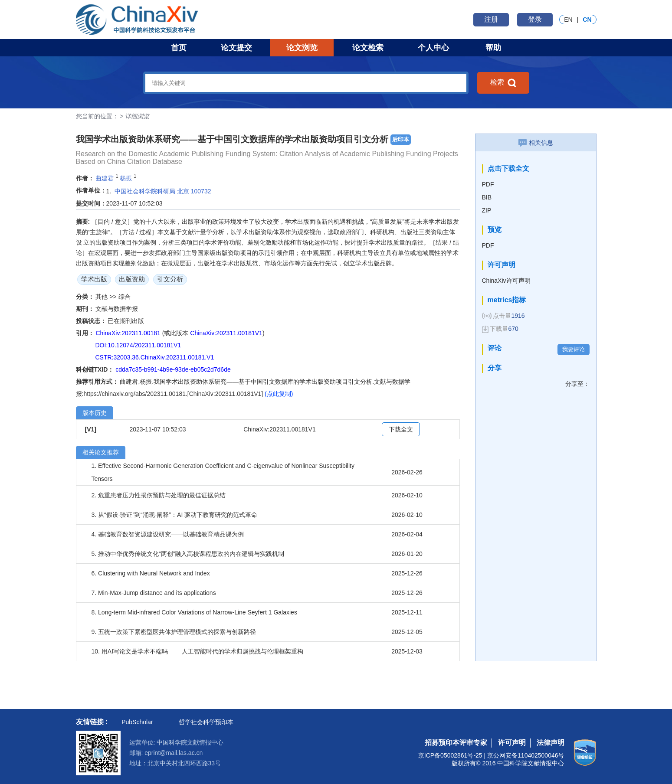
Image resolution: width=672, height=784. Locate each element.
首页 (179, 48)
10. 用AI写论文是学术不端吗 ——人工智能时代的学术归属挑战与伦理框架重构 (197, 651)
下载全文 (401, 429)
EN (568, 20)
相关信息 (536, 143)
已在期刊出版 (126, 321)
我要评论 (574, 349)
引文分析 (170, 279)
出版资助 (132, 279)
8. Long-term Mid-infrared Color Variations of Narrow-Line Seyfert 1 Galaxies (194, 612)
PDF (488, 184)
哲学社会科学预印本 (206, 722)
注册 (491, 19)
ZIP (487, 210)
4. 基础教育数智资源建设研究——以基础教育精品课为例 (168, 534)
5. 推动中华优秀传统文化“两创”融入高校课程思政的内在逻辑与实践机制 (188, 554)
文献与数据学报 (117, 309)
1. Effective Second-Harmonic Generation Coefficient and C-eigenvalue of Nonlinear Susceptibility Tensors (223, 472)
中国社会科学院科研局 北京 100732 (163, 191)
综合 (125, 297)
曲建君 (105, 178)
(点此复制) (279, 394)
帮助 (493, 48)
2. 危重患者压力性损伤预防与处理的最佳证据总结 (159, 495)
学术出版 (94, 279)
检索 (503, 83)
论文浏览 (302, 48)
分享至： (577, 384)
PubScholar (137, 722)
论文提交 (236, 48)
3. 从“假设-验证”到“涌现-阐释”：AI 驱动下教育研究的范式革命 (175, 515)
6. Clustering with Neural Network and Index (151, 573)
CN (587, 20)
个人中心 (433, 48)
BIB (487, 197)
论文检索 (368, 48)
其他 (102, 297)
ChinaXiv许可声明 (506, 281)
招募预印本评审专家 (456, 743)
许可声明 (512, 743)
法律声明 (551, 743)
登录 (535, 19)
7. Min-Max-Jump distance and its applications (154, 593)
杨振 (126, 178)
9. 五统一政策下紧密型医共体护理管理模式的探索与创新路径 (174, 632)
